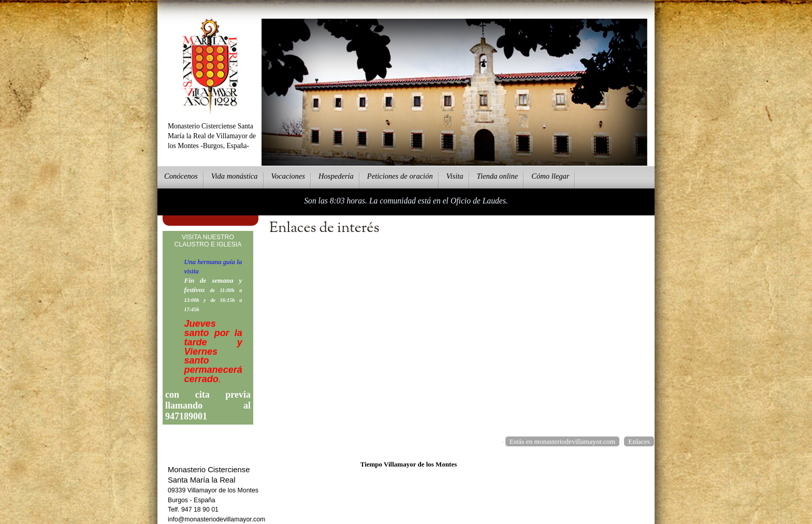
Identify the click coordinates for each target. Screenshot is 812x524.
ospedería (336, 176)
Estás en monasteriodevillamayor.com (562, 441)
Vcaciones (288, 176)
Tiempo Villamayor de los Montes (409, 464)
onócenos (181, 176)
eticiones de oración (400, 176)
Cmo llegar (550, 176)
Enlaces (639, 441)
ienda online (498, 176)
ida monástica (235, 176)
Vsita (455, 176)
